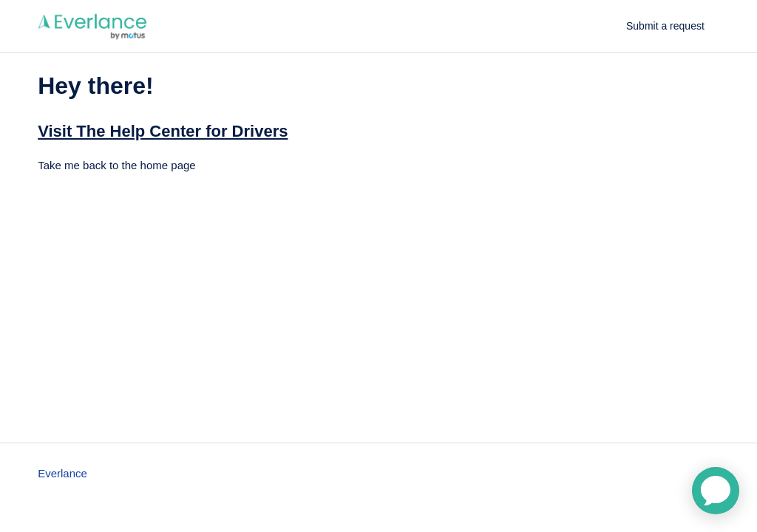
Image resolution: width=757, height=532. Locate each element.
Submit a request (665, 26)
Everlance (62, 473)
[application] (716, 491)
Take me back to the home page (116, 165)
